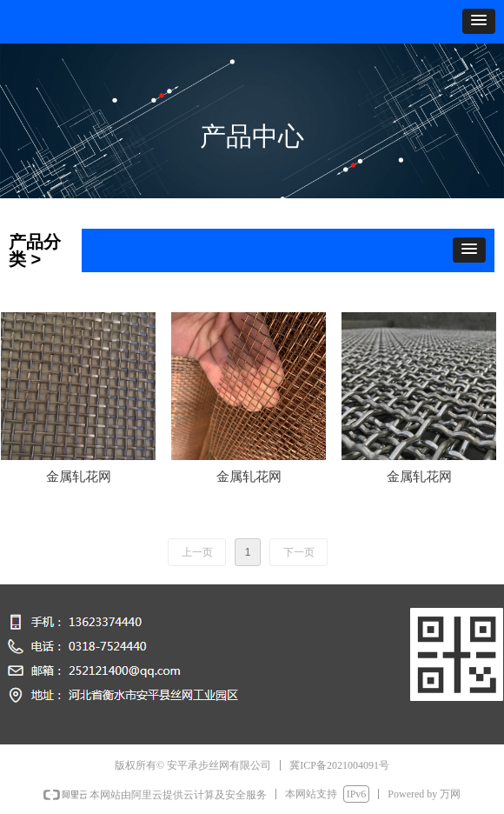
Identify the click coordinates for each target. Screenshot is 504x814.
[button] (479, 21)
